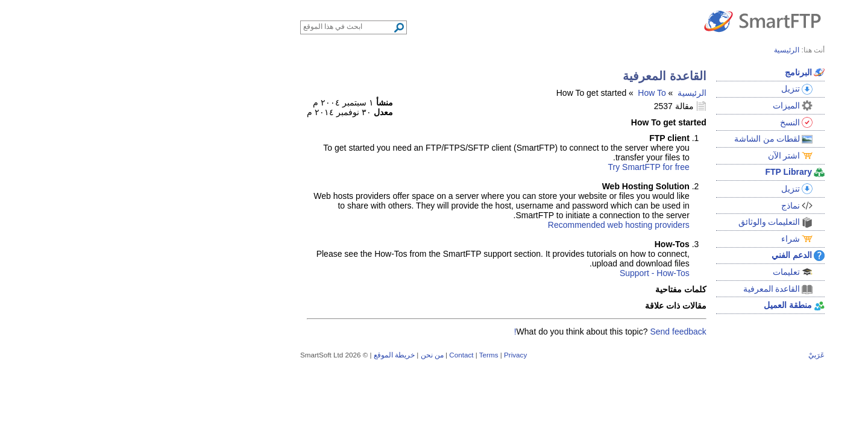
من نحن (304, 355)
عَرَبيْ (688, 355)
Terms (360, 355)
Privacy (387, 355)
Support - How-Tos (526, 273)
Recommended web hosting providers (490, 225)
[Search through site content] (220, 27)
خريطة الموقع (266, 355)
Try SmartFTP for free (520, 167)
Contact (333, 355)
